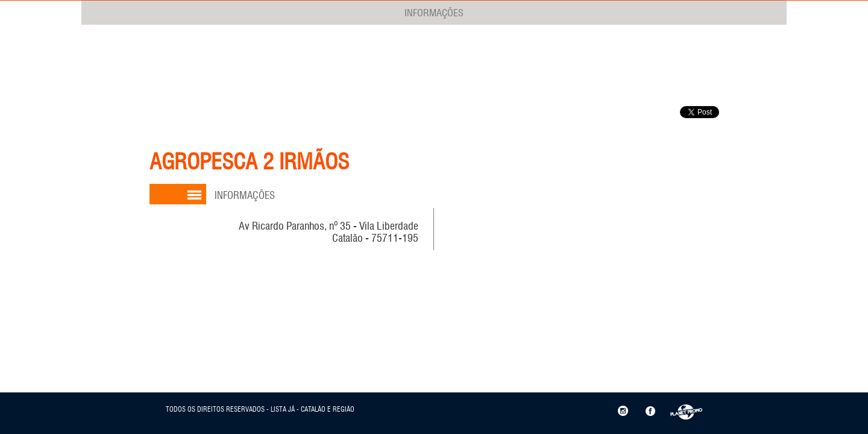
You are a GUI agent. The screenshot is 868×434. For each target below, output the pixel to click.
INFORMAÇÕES (434, 13)
